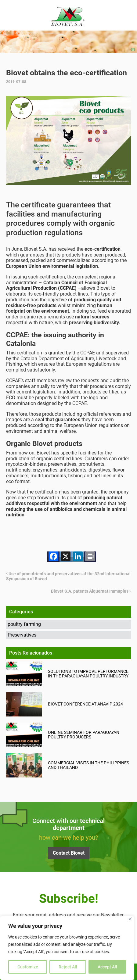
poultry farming (24, 624)
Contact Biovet (69, 853)
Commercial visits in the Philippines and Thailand (88, 765)
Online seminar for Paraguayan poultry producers (84, 735)
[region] (67, 948)
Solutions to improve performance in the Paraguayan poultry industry (88, 674)
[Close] (130, 919)
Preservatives (22, 635)
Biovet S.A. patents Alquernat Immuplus (91, 591)
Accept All (107, 967)
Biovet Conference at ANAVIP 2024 (85, 704)
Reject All (68, 967)
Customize (28, 967)
